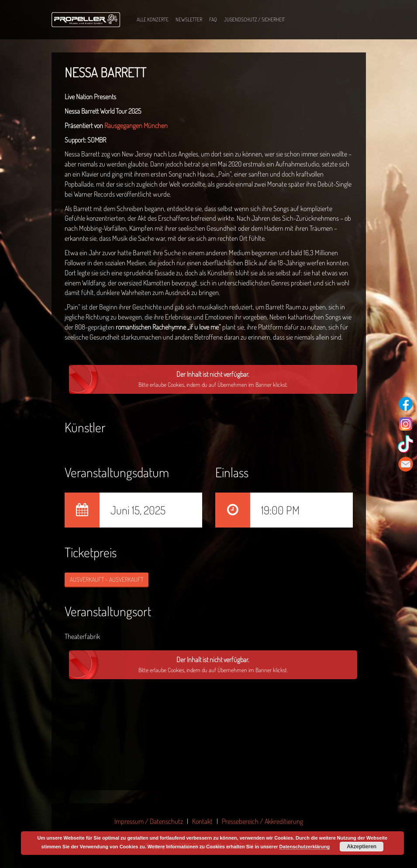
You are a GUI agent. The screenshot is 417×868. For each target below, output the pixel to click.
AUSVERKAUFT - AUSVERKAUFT (107, 579)
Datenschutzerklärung (305, 847)
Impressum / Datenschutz (149, 821)
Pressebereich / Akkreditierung (262, 821)
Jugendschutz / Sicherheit (254, 19)
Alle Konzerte (153, 19)
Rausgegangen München (136, 125)
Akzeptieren (362, 847)
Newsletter (189, 19)
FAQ (213, 19)
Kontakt (202, 821)
